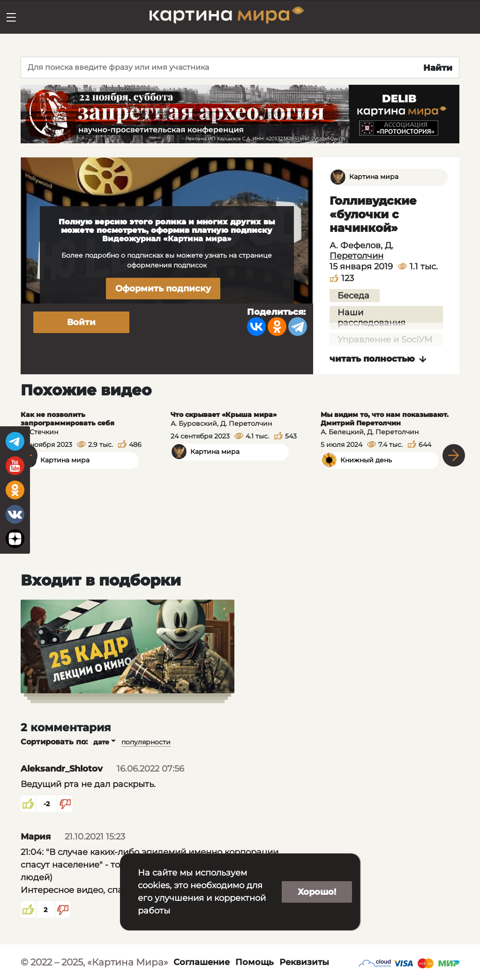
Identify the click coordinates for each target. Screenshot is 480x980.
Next (454, 455)
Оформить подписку (163, 289)
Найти (438, 68)
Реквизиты (304, 962)
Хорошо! (317, 892)
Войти (81, 322)
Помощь (255, 962)
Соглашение (202, 962)
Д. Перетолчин (361, 251)
